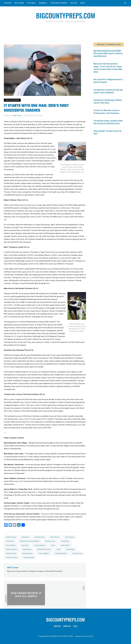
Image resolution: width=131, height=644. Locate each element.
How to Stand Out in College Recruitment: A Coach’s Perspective (106, 80)
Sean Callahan (44, 553)
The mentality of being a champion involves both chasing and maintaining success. (107, 123)
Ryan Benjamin (27, 553)
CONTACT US (67, 626)
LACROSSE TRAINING (59, 3)
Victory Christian (12, 557)
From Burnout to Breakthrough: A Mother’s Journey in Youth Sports (105, 101)
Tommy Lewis (77, 553)
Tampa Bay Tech (61, 553)
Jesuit (53, 545)
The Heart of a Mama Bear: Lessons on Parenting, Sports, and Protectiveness (107, 112)
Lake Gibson (65, 545)
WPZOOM (89, 636)
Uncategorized (12, 100)
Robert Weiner (11, 553)
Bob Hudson (55, 537)
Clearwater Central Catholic (30, 541)
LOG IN (75, 626)
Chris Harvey (70, 537)
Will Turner (17, 115)
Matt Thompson (12, 549)
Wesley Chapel (29, 557)
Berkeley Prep (40, 537)
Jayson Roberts (40, 545)
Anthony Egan (11, 537)
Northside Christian (44, 549)
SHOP (83, 3)
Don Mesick (65, 541)
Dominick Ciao (50, 541)
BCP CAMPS (19, 3)
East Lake (25, 545)
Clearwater (10, 541)
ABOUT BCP (57, 626)
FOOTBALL (32, 3)
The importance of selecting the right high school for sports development (107, 91)
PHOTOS (74, 3)
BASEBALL (43, 3)
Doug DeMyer (11, 545)
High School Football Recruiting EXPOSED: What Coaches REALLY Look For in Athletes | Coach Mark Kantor (109, 53)
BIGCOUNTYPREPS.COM (65, 15)
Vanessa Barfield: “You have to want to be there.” (108, 135)
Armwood (26, 537)
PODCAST (8, 3)
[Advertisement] (66, 32)
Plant (59, 549)
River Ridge (70, 549)
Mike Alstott (27, 549)
